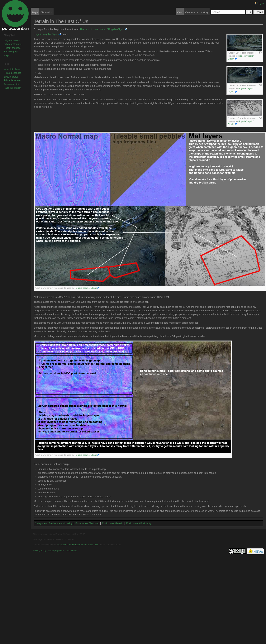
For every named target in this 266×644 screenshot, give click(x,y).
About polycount (56, 551)
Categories (41, 523)
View (180, 12)
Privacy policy (40, 551)
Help (6, 55)
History (205, 12)
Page (35, 12)
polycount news (12, 41)
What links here (12, 69)
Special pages (11, 77)
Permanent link (12, 84)
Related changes (12, 73)
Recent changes (12, 48)
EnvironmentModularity (139, 523)
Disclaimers (71, 551)
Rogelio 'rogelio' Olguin (46, 34)
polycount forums (13, 44)
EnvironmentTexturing (87, 523)
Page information (13, 88)
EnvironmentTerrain (113, 523)
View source (192, 12)
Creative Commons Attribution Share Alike (78, 545)
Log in (261, 3)
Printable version (12, 80)
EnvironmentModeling (61, 523)
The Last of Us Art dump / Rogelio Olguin (102, 29)
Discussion (46, 12)
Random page (11, 52)
